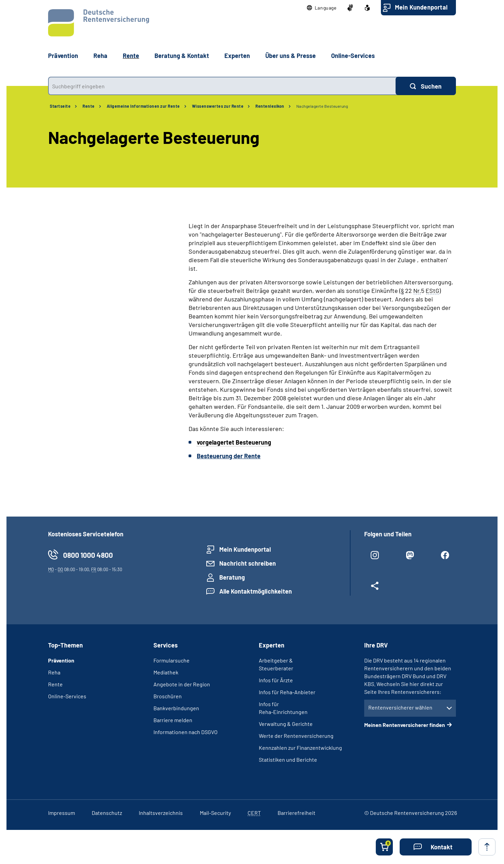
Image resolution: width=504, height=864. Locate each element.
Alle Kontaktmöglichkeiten (256, 591)
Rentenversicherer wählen (400, 707)
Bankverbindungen (176, 708)
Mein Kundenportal (421, 7)
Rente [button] (131, 56)
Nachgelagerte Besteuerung (322, 106)
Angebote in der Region (182, 684)
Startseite (60, 106)
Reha (54, 672)
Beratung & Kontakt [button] (182, 56)
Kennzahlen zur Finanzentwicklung (300, 748)
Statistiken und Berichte (288, 759)
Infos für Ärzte (276, 680)
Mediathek (166, 672)
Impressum (62, 813)
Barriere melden (173, 720)
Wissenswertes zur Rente (218, 106)
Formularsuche (172, 660)
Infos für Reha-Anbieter (287, 692)
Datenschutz (107, 813)
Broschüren (168, 696)
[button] (322, 8)
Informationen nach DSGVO (186, 732)
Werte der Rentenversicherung (296, 736)
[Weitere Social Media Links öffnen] (375, 589)
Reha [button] (100, 56)
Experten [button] (237, 56)
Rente (89, 106)
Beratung (232, 577)
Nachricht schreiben (248, 563)
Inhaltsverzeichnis (161, 813)
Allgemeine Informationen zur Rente (143, 106)
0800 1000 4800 (88, 555)
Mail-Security (215, 813)
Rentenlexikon (270, 106)
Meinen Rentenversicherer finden (405, 725)
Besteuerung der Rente (229, 456)
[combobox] (222, 86)
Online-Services (353, 56)
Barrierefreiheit (297, 813)
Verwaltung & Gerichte (286, 724)
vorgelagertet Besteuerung (234, 442)
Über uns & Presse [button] (291, 56)
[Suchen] (426, 86)
